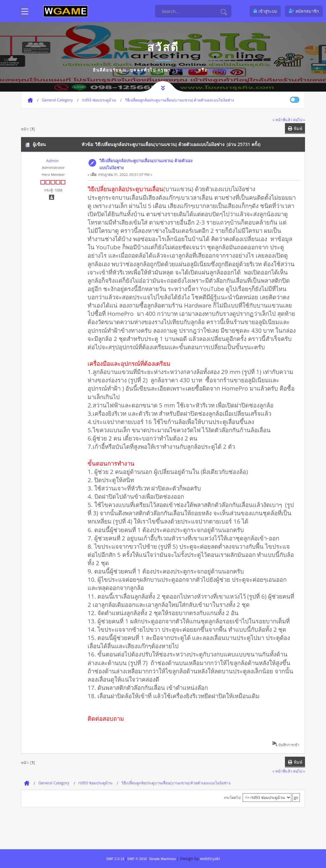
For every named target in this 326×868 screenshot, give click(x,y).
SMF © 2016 (137, 859)
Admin (52, 161)
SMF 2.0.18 (115, 859)
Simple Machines (162, 859)
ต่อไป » (299, 120)
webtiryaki (210, 858)
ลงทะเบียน (221, 70)
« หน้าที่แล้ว (282, 120)
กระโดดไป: (233, 798)
